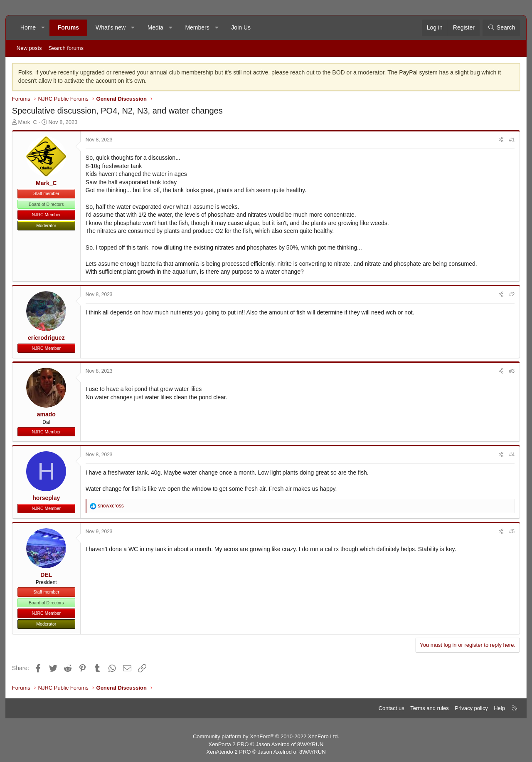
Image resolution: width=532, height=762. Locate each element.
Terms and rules (429, 708)
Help (499, 708)
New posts (29, 48)
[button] (43, 28)
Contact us (392, 708)
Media (155, 27)
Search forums (66, 48)
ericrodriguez (46, 338)
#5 (512, 532)
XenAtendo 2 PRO (228, 752)
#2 (512, 294)
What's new (111, 27)
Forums (68, 27)
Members (197, 27)
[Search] (501, 28)
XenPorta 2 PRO (229, 744)
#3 (512, 371)
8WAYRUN (310, 744)
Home (28, 27)
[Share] (501, 140)
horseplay (46, 498)
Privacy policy (471, 708)
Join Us (241, 27)
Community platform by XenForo (266, 736)
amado (46, 414)
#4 (512, 455)
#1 (512, 140)
